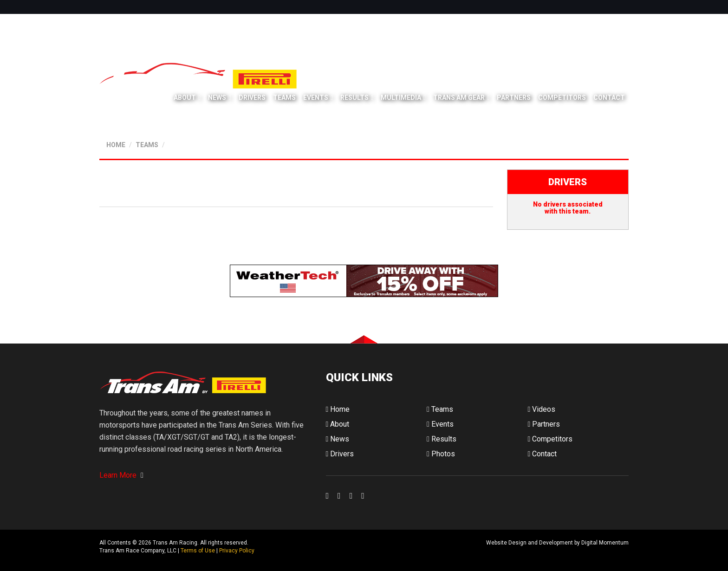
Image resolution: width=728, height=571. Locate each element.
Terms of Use (198, 551)
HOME (116, 145)
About (185, 97)
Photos (441, 454)
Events (316, 97)
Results (354, 97)
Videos (541, 409)
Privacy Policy (237, 551)
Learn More (121, 475)
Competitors (562, 97)
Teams (284, 97)
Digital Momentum (338, 550)
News (217, 97)
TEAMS (147, 145)
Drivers (252, 97)
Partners (514, 97)
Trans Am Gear (459, 97)
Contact (609, 97)
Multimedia (401, 97)
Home (338, 409)
